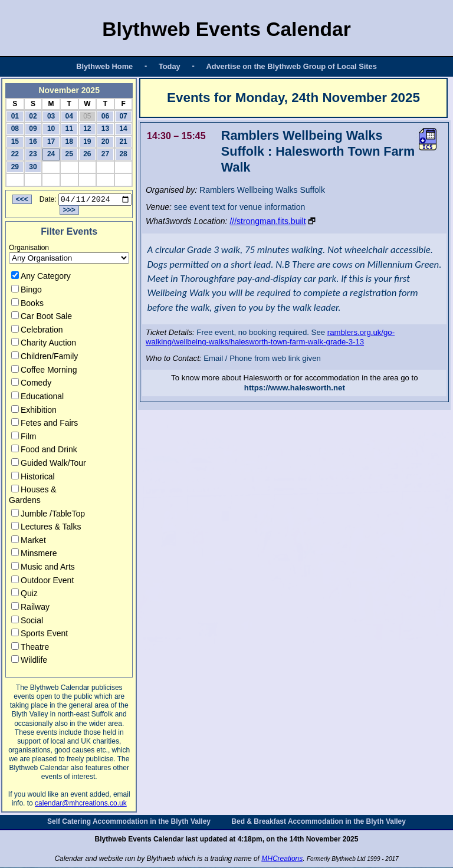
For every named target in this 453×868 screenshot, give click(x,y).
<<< (22, 201)
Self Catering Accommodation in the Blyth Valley (129, 823)
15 (15, 142)
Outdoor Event (42, 581)
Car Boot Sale (42, 318)
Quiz (24, 595)
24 (51, 154)
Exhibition (34, 411)
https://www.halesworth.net (295, 388)
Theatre (30, 648)
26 (87, 154)
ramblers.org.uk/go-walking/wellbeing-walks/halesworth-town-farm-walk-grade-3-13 (270, 337)
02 (33, 116)
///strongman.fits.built (267, 221)
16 (33, 142)
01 (15, 116)
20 (105, 142)
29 (15, 167)
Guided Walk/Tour (49, 465)
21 (123, 142)
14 (123, 129)
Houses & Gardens (33, 497)
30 (33, 167)
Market (29, 541)
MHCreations (282, 860)
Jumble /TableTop (48, 515)
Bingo (27, 291)
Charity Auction (44, 344)
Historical (33, 478)
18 (69, 142)
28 (123, 154)
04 (69, 116)
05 (87, 116)
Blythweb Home (104, 66)
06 (105, 116)
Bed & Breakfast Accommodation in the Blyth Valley (319, 823)
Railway (30, 609)
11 (69, 129)
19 (87, 142)
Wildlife (29, 662)
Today (170, 66)
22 (15, 154)
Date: (48, 201)
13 (105, 129)
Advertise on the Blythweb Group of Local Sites (291, 66)
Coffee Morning (44, 371)
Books (27, 304)
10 (51, 129)
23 (33, 154)
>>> (69, 212)
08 (15, 129)
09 (33, 129)
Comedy (31, 384)
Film (24, 438)
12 (87, 129)
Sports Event (40, 635)
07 (123, 116)
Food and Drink (44, 451)
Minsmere (34, 555)
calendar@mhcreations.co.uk (81, 805)
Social (27, 622)
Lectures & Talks (46, 528)
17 (51, 142)
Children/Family (45, 358)
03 (51, 116)
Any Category (41, 278)
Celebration (37, 331)
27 (105, 154)
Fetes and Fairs (45, 425)
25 (69, 154)
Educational (37, 398)
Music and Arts (43, 568)
